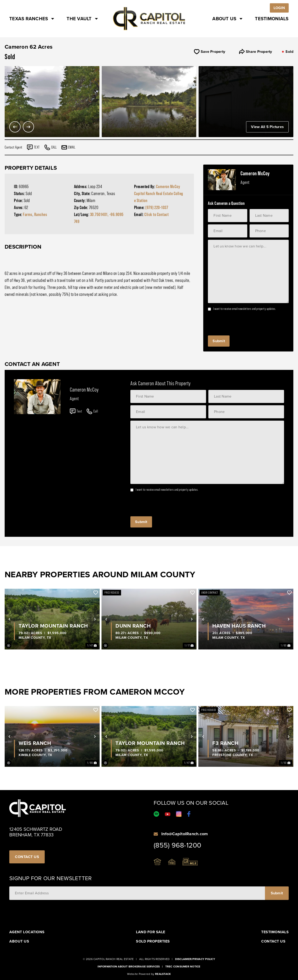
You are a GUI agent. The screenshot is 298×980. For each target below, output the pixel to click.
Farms (28, 214)
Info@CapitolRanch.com (185, 834)
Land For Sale (151, 932)
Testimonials (272, 19)
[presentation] (243, 322)
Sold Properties (153, 941)
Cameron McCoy (168, 186)
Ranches (41, 214)
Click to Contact (156, 214)
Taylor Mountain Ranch (53, 626)
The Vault (83, 19)
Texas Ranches (32, 19)
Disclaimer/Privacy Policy (195, 959)
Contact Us (273, 941)
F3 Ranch (225, 743)
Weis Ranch (35, 743)
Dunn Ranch (133, 626)
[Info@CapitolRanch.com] (156, 834)
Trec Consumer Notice (183, 966)
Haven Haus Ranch (239, 626)
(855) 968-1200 (178, 845)
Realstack (163, 974)
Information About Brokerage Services (129, 966)
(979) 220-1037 (157, 207)
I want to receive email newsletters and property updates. (245, 309)
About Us (228, 19)
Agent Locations (27, 932)
